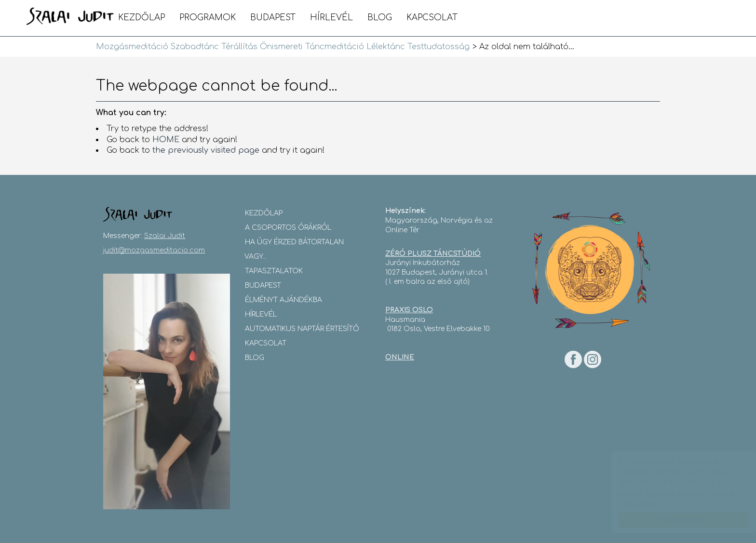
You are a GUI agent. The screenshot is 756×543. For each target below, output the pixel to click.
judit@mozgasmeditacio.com (154, 250)
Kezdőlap (142, 18)
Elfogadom (674, 520)
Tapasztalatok (274, 271)
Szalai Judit (165, 236)
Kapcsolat (432, 18)
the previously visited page (206, 150)
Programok (208, 18)
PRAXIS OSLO (409, 310)
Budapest (273, 18)
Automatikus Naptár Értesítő (302, 329)
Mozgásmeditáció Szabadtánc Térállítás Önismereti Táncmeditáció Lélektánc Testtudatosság (70, 17)
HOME (166, 140)
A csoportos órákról (288, 228)
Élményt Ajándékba (283, 300)
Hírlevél (331, 18)
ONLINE (400, 357)
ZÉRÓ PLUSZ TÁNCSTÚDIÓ (433, 254)
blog (380, 18)
